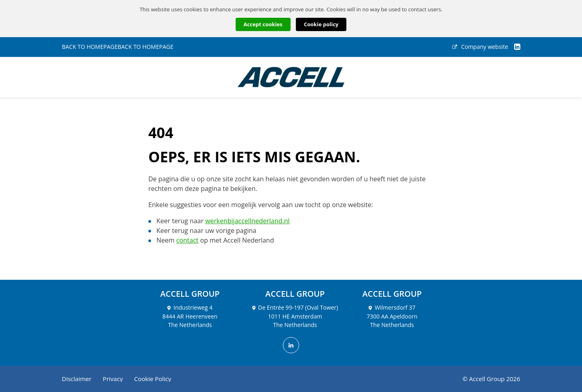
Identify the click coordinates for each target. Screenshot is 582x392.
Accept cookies (263, 24)
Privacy (113, 379)
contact (187, 240)
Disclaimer (77, 379)
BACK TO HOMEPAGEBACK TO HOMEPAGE (118, 47)
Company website (480, 47)
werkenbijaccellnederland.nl (248, 221)
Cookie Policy (153, 379)
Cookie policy (321, 24)
